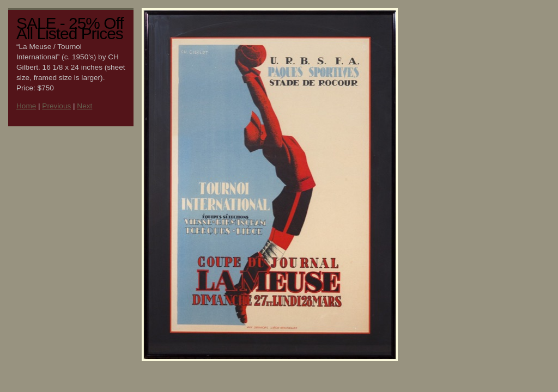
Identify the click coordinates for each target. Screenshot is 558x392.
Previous (56, 106)
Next (84, 106)
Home (26, 106)
